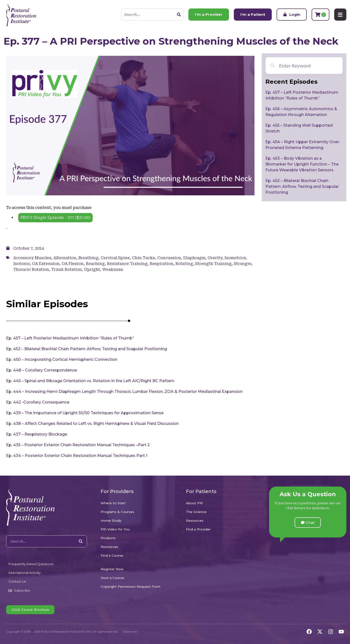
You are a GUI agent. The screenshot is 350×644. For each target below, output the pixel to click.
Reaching (95, 264)
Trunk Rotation (67, 269)
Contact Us (17, 581)
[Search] (178, 15)
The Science (196, 512)
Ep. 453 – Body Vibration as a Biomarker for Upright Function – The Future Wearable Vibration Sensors (302, 164)
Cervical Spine (115, 258)
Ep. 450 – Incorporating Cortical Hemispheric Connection (62, 359)
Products (108, 538)
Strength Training (213, 264)
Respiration (162, 264)
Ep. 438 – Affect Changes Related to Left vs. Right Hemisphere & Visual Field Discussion (92, 424)
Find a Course (112, 555)
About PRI (194, 503)
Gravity (215, 258)
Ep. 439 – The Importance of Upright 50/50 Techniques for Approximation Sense (85, 413)
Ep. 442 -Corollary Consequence (38, 402)
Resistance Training (127, 264)
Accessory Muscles (32, 258)
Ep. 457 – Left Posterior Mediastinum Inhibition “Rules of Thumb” (70, 338)
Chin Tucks (144, 258)
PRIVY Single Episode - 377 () (55, 218)
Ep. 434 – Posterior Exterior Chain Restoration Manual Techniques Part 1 (77, 456)
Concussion (169, 258)
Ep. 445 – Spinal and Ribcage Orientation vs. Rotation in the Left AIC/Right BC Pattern (90, 381)
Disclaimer (130, 632)
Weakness (113, 269)
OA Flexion (73, 264)
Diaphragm (194, 258)
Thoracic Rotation (31, 269)
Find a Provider (198, 529)
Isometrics (235, 258)
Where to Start (113, 503)
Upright (92, 269)
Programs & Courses (117, 512)
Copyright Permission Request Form (131, 586)
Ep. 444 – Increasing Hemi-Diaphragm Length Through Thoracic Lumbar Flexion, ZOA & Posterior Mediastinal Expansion (124, 392)
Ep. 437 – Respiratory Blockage (37, 434)
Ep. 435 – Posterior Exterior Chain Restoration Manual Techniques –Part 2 (78, 445)
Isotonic (22, 264)
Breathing (88, 258)
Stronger (243, 264)
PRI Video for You (115, 529)
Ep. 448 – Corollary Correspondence (41, 370)
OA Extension (46, 264)
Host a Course (112, 578)
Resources (109, 547)
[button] (308, 523)
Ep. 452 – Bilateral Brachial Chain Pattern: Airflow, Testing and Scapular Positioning (87, 349)
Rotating (184, 264)
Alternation (65, 258)
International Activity (25, 573)
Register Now (112, 569)
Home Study (111, 520)
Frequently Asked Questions (31, 564)
